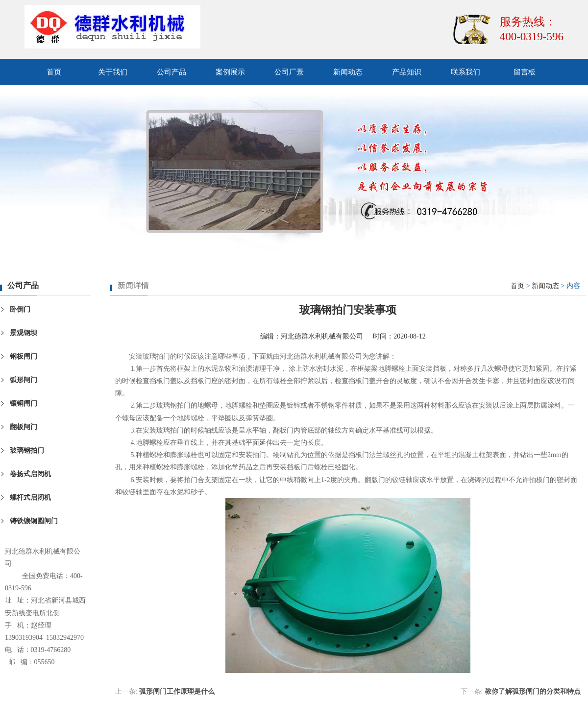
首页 (54, 72)
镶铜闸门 (24, 403)
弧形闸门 (24, 380)
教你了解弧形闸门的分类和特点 (533, 691)
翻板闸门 (24, 427)
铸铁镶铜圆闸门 (34, 521)
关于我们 (113, 72)
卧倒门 (20, 309)
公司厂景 (289, 72)
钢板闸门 (24, 356)
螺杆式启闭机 (30, 497)
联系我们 (465, 72)
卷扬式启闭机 (30, 474)
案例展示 (230, 72)
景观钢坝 (24, 333)
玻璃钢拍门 (27, 450)
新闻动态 (348, 72)
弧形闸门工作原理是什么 (177, 691)
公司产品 (171, 72)
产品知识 (407, 72)
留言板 (525, 72)
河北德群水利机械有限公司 (322, 336)
